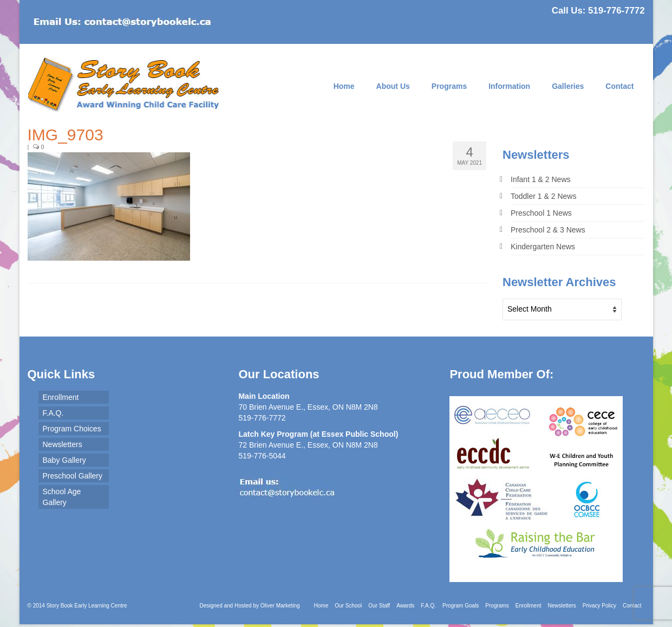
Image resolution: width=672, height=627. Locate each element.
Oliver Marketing (280, 606)
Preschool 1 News (541, 213)
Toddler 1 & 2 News (543, 196)
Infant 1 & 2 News (541, 179)
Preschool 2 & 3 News (548, 230)
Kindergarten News (543, 247)
